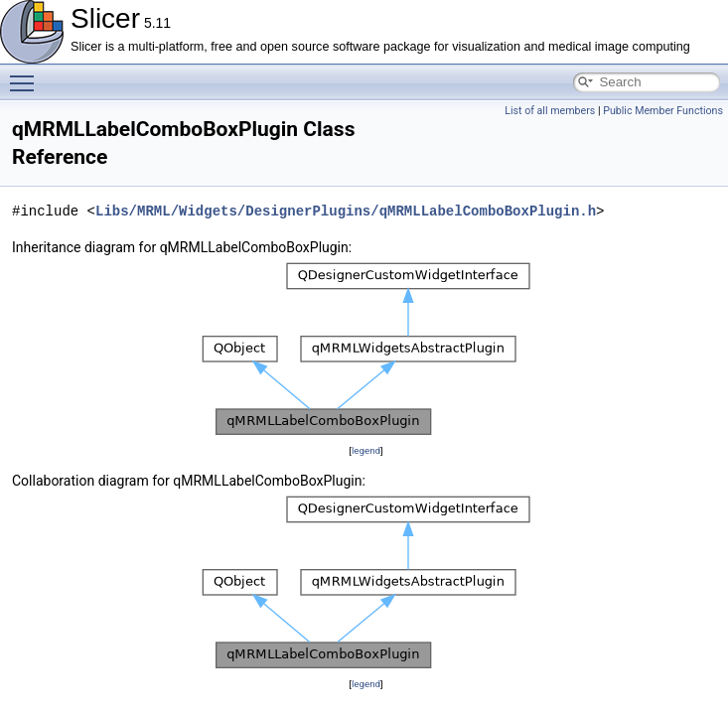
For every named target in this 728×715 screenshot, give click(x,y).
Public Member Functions (663, 111)
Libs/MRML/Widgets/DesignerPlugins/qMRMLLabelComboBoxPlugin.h (346, 211)
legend (366, 450)
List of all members (550, 111)
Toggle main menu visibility (27, 74)
